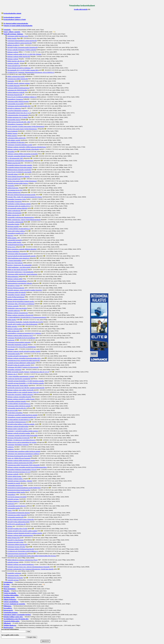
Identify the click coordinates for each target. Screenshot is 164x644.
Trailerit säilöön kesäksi (14, 476)
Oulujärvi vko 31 (12, 374)
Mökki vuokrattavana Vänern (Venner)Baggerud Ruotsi (24, 220)
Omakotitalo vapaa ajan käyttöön (17, 308)
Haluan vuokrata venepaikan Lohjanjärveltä (20, 315)
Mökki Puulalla (12, 38)
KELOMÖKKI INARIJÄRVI (16, 142)
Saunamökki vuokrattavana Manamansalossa (21, 217)
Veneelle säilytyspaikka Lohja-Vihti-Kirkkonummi (22, 324)
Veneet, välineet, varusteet (12, 32)
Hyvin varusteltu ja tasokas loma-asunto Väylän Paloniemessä (26, 126)
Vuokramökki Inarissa (14, 120)
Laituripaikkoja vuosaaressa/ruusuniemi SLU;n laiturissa (24, 333)
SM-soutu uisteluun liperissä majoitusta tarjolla (21, 195)
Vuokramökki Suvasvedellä (15, 104)
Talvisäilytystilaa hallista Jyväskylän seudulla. (21, 424)
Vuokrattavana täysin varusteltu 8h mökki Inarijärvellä (24, 360)
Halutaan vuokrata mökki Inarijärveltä (19, 56)
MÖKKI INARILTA (13, 45)
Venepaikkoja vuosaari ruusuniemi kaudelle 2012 (22, 417)
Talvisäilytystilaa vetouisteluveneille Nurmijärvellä (22, 47)
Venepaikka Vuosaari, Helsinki (16, 295)
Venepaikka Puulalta (13, 224)
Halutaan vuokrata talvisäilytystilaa (18, 426)
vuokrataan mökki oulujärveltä (17, 138)
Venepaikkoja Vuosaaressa (15, 99)
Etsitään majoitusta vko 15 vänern (17, 117)
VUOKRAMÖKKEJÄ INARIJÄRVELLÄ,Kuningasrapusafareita (27, 317)
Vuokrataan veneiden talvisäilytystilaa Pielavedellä (22, 435)
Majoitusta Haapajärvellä (15, 95)
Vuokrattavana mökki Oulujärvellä (18, 79)
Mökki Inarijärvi (12, 136)
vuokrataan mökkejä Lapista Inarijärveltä (19, 43)
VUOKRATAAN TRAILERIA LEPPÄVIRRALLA (23, 551)
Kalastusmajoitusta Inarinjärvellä (17, 553)
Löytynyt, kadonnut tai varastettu (14, 604)
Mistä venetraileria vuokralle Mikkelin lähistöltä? (22, 249)
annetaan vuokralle (13, 474)
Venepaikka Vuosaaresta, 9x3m (17, 199)
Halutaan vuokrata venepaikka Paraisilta (19, 397)
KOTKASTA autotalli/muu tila (16, 524)
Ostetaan (7, 587)
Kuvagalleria (8, 608)
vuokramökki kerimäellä (15, 240)
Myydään (7, 584)
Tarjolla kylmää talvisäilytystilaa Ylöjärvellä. (21, 519)
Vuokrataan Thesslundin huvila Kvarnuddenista (21, 338)
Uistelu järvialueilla (10, 593)
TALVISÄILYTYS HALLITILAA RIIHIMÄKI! (22, 347)
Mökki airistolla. (12, 326)
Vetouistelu (7, 30)
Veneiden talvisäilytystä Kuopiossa (18, 356)
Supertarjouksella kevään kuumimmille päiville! (22, 256)
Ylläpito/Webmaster (10, 599)
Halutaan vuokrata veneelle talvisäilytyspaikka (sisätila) (24, 351)
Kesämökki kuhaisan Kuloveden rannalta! (20, 165)
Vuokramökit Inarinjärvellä (15, 517)
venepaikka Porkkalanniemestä (16, 422)
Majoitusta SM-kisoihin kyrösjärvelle (18, 438)
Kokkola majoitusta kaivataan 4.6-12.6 (19, 472)
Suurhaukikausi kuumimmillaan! (17, 281)
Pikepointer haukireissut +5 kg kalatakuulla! (20, 272)
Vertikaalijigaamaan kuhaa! (15, 245)
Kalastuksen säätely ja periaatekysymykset (17, 615)
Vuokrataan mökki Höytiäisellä (17, 292)
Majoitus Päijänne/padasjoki (16, 288)
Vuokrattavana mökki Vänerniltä (17, 515)
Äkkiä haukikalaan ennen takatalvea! (18, 258)
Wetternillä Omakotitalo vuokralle (17, 345)
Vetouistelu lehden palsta (12, 621)
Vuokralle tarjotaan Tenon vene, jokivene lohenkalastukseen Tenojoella (28, 567)
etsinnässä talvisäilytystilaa (15, 542)
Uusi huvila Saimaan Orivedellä (17, 497)
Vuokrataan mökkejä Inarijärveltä (17, 544)
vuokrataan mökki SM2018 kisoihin (18, 101)
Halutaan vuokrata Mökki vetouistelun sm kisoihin (22, 154)
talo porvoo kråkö (13, 410)
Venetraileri (11, 81)
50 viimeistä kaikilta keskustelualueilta (16, 23)
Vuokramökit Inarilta (13, 508)
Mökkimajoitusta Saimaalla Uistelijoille (19, 170)
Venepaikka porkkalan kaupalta (17, 401)
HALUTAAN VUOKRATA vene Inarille (19, 172)
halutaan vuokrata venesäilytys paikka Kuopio (21, 399)
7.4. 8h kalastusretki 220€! (15, 158)
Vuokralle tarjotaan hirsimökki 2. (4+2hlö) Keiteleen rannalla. (26, 381)
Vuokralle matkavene (14, 310)
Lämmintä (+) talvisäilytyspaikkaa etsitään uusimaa (23, 431)
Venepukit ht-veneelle (14, 483)
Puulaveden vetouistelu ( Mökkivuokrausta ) (20, 394)
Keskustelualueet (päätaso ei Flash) (15, 19)
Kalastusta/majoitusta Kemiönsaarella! (19, 490)
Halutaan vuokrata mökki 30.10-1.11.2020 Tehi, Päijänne (24, 54)
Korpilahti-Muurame (13, 86)
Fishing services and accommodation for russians (22, 442)
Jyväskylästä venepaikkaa (15, 413)
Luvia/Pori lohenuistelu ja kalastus (18, 110)
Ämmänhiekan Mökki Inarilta (16, 492)
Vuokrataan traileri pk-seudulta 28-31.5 (19, 206)
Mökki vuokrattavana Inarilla (16, 76)
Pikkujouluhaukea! (13, 276)
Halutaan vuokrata (13, 52)
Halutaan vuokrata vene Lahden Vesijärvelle (20, 390)
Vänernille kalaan (13, 174)
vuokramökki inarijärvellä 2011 (17, 506)
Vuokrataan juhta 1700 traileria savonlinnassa (21, 304)
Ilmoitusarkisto (9, 627)
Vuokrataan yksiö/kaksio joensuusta (18, 445)
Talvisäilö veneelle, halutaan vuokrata (19, 83)
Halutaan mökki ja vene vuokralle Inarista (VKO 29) (23, 392)
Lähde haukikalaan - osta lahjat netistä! (19, 267)
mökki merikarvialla (13, 331)
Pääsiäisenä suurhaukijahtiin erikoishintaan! (20, 161)
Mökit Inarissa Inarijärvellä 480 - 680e (19, 122)
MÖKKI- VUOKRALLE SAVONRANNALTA (21, 440)
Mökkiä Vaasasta (12, 133)
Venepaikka (11, 151)
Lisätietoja (11, 447)
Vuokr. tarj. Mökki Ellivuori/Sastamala (19, 458)
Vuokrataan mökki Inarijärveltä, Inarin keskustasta (22, 274)
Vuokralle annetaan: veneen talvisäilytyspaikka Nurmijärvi (25, 290)
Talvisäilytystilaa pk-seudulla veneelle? (19, 365)
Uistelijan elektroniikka (11, 595)
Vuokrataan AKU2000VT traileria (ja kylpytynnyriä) (23, 367)
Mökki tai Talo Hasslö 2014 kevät (17, 270)
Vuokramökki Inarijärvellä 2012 (17, 408)
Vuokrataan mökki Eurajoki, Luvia (18, 36)
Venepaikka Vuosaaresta (14, 201)
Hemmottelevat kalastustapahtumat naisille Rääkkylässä (24, 488)
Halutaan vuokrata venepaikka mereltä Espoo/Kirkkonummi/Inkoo (27, 467)
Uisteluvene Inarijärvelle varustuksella (19, 379)
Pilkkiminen (8, 606)
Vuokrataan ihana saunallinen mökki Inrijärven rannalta (24, 451)
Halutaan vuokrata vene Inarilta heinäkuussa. (21, 564)
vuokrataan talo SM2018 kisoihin (17, 90)
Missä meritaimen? (10, 589)
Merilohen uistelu (9, 597)
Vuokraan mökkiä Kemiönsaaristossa (18, 88)
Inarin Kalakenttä (12, 131)
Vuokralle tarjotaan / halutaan (13, 34)
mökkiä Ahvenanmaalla (14, 213)
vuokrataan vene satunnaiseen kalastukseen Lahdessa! (23, 454)
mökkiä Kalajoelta (13, 188)
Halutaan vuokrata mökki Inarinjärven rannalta (21, 460)
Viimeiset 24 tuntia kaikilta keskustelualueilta (18, 26)
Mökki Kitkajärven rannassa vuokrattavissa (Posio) (22, 560)
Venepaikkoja (11, 494)
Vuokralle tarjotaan (13, 499)
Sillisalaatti (7, 623)
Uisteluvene (11, 340)
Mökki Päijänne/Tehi (13, 538)
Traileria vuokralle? (13, 306)
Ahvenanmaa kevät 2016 (15, 190)
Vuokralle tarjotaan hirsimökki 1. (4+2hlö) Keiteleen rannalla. (26, 383)
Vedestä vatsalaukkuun (11, 602)
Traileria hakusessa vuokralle (16, 92)
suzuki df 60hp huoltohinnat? (16, 297)
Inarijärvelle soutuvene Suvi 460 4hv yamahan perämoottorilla (26, 388)
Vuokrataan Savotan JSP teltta (16, 547)
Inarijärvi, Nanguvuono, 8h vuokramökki (19, 265)
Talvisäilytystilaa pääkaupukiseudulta (18, 522)
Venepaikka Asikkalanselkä (15, 222)
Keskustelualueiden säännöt (12, 13)
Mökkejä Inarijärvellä (14, 163)
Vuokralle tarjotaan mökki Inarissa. (18, 183)
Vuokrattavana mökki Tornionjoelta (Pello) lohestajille (23, 465)
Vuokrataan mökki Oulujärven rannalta (19, 406)
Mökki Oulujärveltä (13, 215)
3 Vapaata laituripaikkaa (14, 260)
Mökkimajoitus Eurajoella (15, 578)
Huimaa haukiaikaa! (13, 251)
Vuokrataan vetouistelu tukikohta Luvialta (20, 145)
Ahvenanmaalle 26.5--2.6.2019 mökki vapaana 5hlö (23, 70)
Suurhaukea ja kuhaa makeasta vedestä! (19, 204)
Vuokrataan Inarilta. (13, 575)
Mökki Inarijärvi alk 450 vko (16, 61)
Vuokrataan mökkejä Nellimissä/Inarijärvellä (21, 549)
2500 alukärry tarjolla (14, 140)
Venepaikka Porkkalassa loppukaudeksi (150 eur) (22, 469)
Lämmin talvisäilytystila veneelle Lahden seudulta (22, 531)
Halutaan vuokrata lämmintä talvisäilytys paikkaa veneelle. (25, 533)
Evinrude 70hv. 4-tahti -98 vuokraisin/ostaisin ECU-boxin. (25, 197)
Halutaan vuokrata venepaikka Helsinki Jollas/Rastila (23, 149)
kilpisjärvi (10, 235)
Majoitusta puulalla (13, 226)
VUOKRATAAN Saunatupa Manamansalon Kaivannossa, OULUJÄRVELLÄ (31, 72)
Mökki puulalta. (12, 238)
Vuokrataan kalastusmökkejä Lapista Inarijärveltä (22, 41)
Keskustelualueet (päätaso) (12, 17)
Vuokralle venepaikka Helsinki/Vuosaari (19, 156)
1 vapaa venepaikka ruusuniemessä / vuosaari (21, 376)
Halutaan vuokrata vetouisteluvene (18, 313)
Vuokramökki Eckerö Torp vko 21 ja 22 (19, 113)
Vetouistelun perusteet (11, 612)
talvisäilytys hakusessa (14, 108)
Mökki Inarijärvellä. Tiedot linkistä (18, 385)
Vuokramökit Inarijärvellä (15, 485)
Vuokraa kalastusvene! (14, 192)
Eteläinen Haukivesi (13, 501)
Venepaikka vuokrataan (14, 369)
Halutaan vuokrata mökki (15, 279)
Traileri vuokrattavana (14, 210)
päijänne (10, 526)
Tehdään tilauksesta (10, 625)
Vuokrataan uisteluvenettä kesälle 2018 (19, 106)
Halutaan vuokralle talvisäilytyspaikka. (19, 433)
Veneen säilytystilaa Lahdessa (16, 231)
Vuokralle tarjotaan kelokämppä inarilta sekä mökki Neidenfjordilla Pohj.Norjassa (32, 556)
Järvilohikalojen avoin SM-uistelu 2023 (16, 619)
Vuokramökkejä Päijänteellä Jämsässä (19, 513)
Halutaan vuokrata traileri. (15, 479)
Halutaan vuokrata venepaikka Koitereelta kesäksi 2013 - (24, 358)
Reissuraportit (8, 610)
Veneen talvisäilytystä (14, 66)
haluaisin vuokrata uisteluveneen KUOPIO (20, 463)
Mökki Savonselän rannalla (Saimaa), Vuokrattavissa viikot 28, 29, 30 (28, 372)
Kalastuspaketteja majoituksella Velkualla (20, 283)
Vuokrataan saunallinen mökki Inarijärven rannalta (22, 415)
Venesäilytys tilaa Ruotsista (15, 540)
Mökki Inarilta (12, 320)
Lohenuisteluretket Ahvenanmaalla (18, 115)
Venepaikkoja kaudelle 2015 (16, 233)
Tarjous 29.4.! (11, 247)
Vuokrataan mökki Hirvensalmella (17, 254)
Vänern (10, 510)
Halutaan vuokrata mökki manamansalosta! (20, 535)
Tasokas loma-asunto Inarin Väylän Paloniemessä (22, 129)
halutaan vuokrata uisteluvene (16, 299)
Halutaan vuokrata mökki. (15, 329)
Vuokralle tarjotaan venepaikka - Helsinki (20, 481)
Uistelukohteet (8, 582)
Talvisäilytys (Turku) (13, 286)
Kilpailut (7, 591)
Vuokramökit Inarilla (13, 354)
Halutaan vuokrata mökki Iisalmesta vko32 (20, 335)
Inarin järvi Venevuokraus (15, 263)
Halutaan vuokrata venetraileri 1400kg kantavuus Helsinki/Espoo (27, 147)
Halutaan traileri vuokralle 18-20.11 (18, 429)
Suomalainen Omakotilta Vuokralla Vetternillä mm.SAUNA (25, 322)
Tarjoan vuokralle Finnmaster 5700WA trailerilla (22, 50)
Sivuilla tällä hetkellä (81, 9)
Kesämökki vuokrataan (14, 573)
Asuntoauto (11, 504)
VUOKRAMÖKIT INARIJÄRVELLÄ (19, 229)
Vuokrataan (11, 349)
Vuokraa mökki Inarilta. (14, 242)
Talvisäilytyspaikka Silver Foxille (17, 529)
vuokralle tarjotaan (13, 562)
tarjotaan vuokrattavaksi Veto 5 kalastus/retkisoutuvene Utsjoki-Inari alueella (30, 569)
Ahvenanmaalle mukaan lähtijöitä (17, 208)
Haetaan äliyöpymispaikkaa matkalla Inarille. (21, 301)
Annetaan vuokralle (13, 63)
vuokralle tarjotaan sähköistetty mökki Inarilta (21, 363)
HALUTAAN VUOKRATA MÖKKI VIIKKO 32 (22, 97)
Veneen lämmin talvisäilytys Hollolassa (19, 68)
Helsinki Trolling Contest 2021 (13, 617)
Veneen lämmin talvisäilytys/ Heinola (19, 176)
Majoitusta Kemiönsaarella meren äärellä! (20, 456)
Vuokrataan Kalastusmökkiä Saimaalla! (19, 342)
